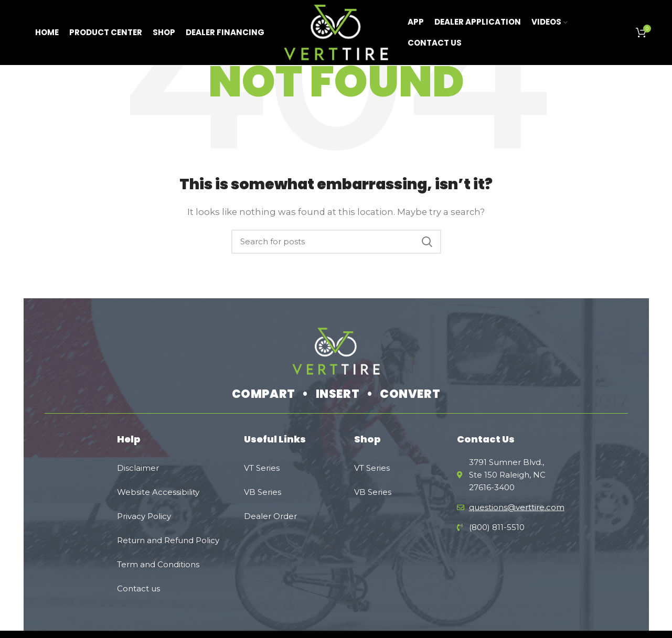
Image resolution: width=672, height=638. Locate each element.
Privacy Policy (144, 516)
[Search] (336, 242)
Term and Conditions (158, 564)
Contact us (138, 588)
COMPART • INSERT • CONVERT (336, 394)
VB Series (263, 492)
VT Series (262, 468)
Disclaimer (138, 468)
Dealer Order (270, 516)
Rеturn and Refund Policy (168, 540)
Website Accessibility (158, 492)
